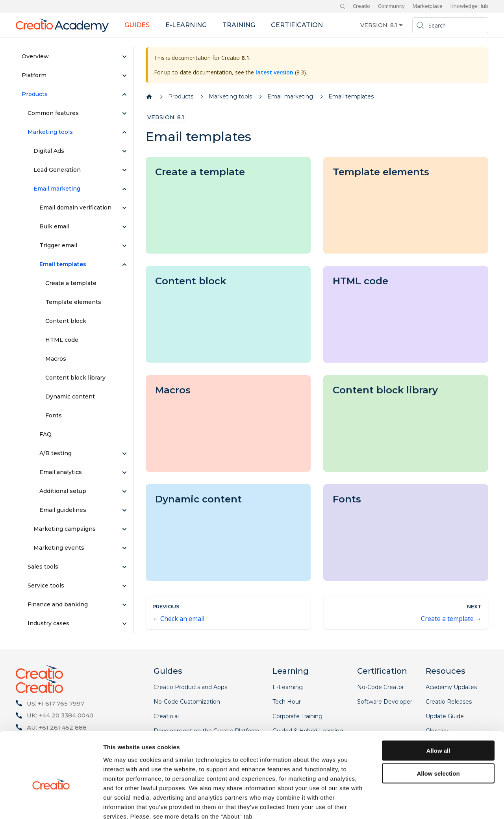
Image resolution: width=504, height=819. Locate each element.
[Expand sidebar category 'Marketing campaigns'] (124, 529)
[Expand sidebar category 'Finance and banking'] (124, 605)
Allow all (438, 706)
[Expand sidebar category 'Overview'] (124, 57)
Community (391, 6)
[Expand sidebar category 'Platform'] (124, 76)
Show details (413, 803)
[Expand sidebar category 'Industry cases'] (124, 624)
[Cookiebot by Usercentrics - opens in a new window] (51, 804)
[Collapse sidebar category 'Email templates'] (124, 265)
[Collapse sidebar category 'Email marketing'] (124, 189)
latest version (274, 72)
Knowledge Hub (469, 6)
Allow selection (438, 729)
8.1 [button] (394, 25)
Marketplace (428, 6)
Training (239, 25)
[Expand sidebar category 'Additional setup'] (124, 491)
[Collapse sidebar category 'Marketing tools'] (124, 132)
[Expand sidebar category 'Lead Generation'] (124, 170)
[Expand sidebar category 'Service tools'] (124, 586)
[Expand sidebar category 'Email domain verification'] (124, 208)
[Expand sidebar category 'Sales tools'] (124, 567)
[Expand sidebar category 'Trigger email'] (124, 246)
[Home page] (149, 97)
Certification (297, 25)
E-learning (186, 25)
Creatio (361, 6)
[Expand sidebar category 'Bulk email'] (124, 227)
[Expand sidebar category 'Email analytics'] (124, 472)
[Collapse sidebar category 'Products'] (124, 94)
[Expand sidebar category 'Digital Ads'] (124, 151)
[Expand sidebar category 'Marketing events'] (124, 548)
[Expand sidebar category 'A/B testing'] (124, 454)
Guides (137, 25)
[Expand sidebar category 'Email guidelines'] (124, 510)
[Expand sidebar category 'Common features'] (124, 113)
